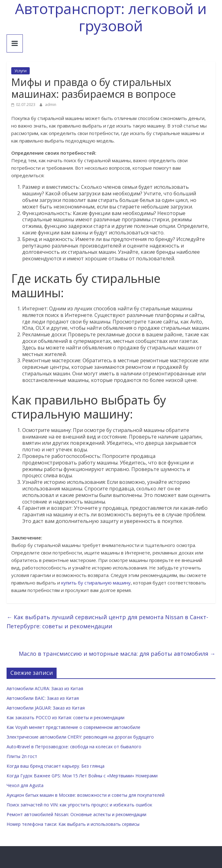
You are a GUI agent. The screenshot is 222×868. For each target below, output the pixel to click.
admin (51, 105)
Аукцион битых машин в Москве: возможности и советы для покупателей (86, 795)
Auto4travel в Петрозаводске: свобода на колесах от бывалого (74, 747)
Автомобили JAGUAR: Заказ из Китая (46, 708)
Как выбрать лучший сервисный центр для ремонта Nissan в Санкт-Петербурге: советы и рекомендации (107, 622)
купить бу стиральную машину (96, 583)
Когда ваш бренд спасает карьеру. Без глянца (56, 766)
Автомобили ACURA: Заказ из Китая (45, 688)
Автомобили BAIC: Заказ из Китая (43, 698)
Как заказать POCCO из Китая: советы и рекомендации (66, 717)
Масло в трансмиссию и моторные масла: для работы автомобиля (117, 654)
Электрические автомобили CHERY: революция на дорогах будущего (80, 737)
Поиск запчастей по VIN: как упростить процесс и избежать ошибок (79, 805)
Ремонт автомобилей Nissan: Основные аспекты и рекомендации (76, 814)
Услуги (20, 71)
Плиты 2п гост (22, 756)
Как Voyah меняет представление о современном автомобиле (73, 727)
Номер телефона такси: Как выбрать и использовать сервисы (73, 824)
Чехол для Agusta (25, 785)
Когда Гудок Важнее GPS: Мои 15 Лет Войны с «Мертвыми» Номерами (82, 776)
